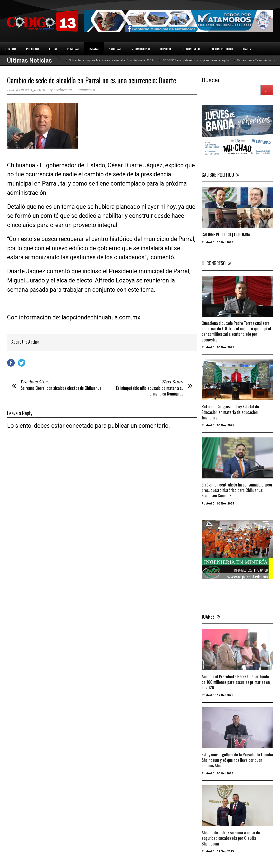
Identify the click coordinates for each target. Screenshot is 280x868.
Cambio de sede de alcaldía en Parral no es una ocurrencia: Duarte (92, 80)
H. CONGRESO (191, 49)
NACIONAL (115, 49)
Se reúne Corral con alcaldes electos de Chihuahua (61, 388)
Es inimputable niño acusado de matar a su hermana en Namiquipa (150, 391)
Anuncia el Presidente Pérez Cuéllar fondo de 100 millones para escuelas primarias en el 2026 (236, 682)
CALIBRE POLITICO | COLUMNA (226, 234)
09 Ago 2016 (35, 90)
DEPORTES (167, 49)
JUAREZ (247, 49)
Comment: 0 (85, 90)
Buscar (211, 80)
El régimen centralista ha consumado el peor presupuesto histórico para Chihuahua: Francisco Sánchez (237, 490)
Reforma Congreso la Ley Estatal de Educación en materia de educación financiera (230, 412)
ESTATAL (94, 49)
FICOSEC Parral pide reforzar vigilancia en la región (196, 60)
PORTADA (11, 49)
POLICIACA (33, 49)
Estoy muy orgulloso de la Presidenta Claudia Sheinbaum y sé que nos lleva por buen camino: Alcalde (237, 760)
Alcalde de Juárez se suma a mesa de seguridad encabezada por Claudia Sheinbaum (231, 838)
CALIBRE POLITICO (221, 49)
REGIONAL (73, 49)
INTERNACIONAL (141, 49)
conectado (80, 426)
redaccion (64, 90)
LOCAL (53, 49)
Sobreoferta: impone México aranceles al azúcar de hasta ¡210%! (112, 60)
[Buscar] (267, 90)
